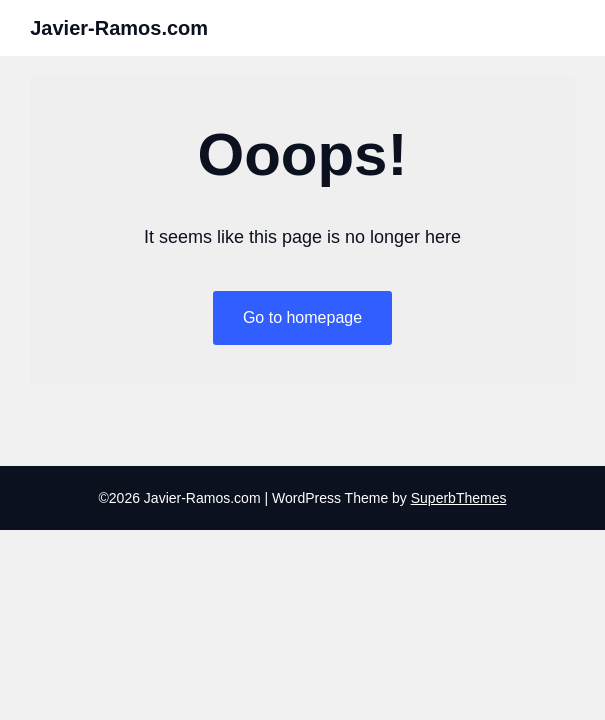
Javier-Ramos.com (119, 28)
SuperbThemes (459, 498)
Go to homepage (302, 317)
